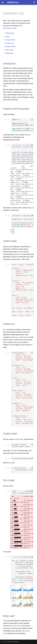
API (19, 254)
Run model (10, 50)
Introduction (10, 33)
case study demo (21, 337)
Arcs (5, 330)
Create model (11, 46)
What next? (10, 53)
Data (8, 37)
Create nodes (11, 40)
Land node (17, 626)
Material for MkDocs (14, 642)
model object (19, 439)
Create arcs (10, 43)
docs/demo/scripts (10, 28)
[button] (32, 120)
